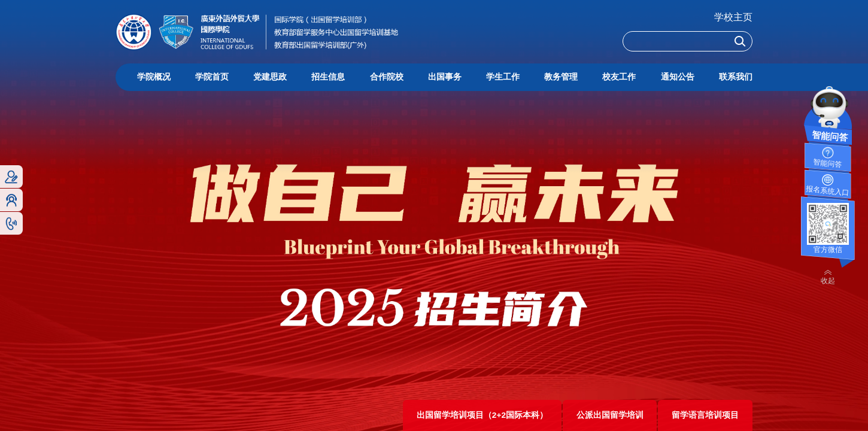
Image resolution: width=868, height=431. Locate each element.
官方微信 (828, 250)
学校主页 (733, 17)
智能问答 (828, 164)
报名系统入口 (828, 191)
